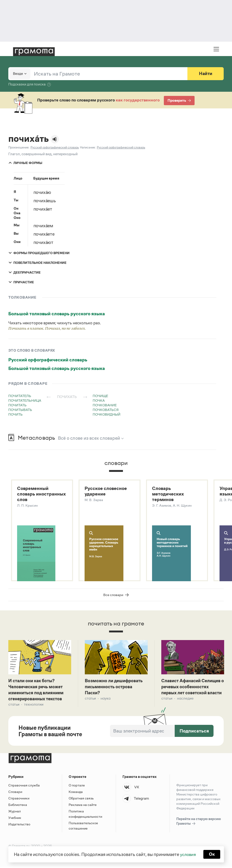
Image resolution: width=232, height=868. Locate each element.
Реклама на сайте (83, 806)
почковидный (107, 414)
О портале (77, 787)
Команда (76, 793)
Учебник (15, 819)
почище (100, 396)
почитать (17, 405)
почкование (105, 405)
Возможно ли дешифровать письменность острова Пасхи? (115, 688)
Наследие (185, 706)
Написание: (88, 147)
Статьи (14, 706)
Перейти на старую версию (199, 823)
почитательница (25, 400)
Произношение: (19, 147)
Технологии (34, 706)
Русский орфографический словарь (48, 360)
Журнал (15, 813)
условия (188, 854)
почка (99, 400)
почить (15, 414)
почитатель (20, 396)
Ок (212, 854)
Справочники (19, 800)
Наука (105, 699)
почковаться (106, 410)
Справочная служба (24, 787)
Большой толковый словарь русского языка (57, 314)
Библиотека (18, 806)
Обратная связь (81, 800)
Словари (15, 793)
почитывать (20, 410)
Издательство (19, 825)
